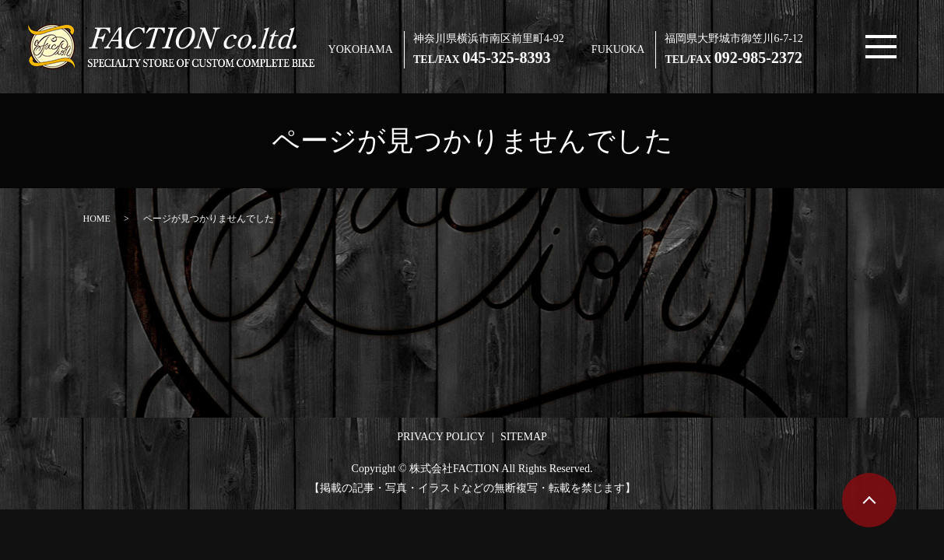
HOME (97, 219)
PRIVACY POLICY (441, 437)
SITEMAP (524, 437)
